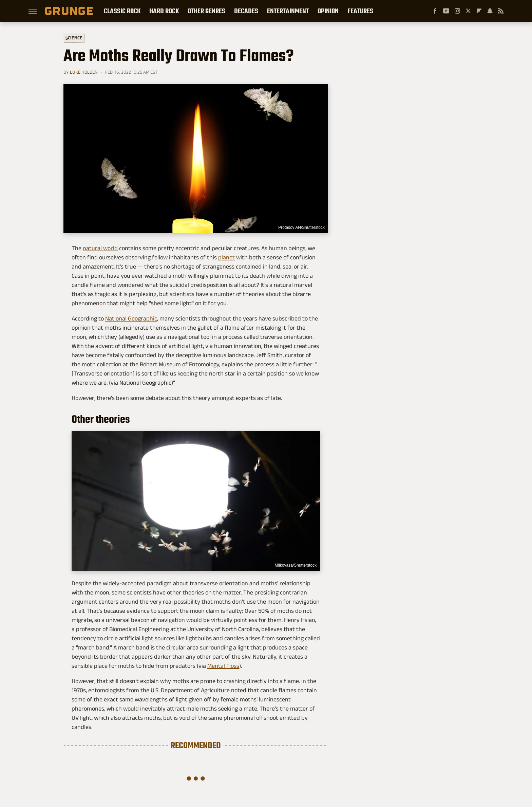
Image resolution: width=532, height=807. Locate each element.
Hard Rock (164, 11)
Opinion (328, 11)
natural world (100, 248)
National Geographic (131, 318)
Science (74, 38)
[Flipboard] (479, 11)
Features (360, 11)
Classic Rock (122, 11)
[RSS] (501, 11)
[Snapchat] (490, 11)
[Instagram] (457, 11)
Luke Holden (84, 72)
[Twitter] (468, 11)
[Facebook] (435, 11)
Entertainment (288, 11)
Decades (246, 11)
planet (226, 257)
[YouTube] (446, 11)
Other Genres (206, 11)
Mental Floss (223, 666)
